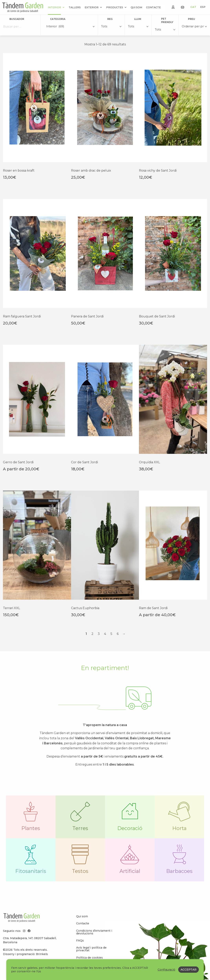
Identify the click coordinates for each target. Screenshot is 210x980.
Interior (56, 7)
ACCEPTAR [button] (189, 970)
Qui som (136, 7)
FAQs (80, 940)
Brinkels (42, 954)
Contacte (153, 7)
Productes (116, 7)
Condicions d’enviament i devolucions (94, 932)
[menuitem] (96, 916)
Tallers (75, 7)
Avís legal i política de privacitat (91, 949)
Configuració (166, 970)
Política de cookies (89, 958)
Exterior (93, 7)
